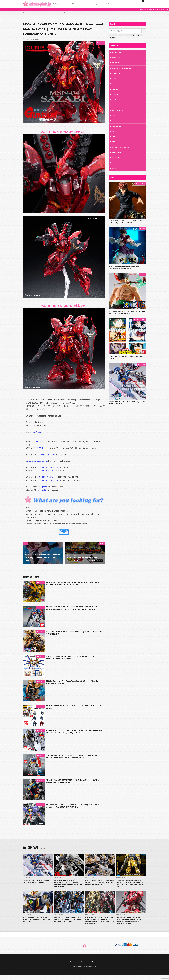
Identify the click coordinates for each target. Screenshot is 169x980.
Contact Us (85, 967)
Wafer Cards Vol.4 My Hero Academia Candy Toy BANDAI (127, 367)
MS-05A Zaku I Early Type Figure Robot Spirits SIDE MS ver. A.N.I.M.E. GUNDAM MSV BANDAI (72, 683)
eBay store (96, 967)
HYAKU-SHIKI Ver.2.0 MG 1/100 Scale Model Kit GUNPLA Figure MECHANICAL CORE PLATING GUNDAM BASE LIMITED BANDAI (130, 884)
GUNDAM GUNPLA (49, 467)
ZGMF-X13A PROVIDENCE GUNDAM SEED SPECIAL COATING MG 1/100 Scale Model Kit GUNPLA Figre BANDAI (68, 922)
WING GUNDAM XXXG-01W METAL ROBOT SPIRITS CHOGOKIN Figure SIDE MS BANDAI (37, 921)
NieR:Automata (117, 131)
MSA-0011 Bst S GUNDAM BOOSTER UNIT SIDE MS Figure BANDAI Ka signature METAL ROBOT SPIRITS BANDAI (72, 806)
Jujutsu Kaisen (117, 108)
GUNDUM (113, 38)
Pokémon (121, 35)
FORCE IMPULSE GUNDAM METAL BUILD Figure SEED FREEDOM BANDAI (127, 413)
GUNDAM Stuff (47, 470)
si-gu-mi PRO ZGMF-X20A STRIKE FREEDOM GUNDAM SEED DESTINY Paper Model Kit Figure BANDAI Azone (73, 658)
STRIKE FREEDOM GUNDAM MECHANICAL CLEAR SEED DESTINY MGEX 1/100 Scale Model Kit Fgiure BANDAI (99, 884)
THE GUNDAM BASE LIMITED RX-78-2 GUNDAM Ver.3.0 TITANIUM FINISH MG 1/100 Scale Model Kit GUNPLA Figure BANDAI (73, 758)
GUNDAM (35, 13)
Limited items (84, 4)
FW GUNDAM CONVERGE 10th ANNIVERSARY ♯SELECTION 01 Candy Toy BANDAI (74, 707)
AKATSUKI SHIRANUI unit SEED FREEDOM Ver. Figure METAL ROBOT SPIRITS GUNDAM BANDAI (73, 633)
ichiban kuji (113, 35)
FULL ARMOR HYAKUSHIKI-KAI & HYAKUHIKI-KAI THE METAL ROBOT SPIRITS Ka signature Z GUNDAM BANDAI (74, 584)
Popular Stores (110, 4)
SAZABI (40, 441)
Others (114, 142)
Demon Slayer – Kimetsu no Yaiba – (124, 69)
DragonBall (139, 35)
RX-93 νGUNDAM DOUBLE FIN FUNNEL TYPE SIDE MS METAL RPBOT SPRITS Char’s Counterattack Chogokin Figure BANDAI (74, 732)
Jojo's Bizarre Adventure (120, 103)
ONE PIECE (116, 136)
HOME (27, 13)
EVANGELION (117, 80)
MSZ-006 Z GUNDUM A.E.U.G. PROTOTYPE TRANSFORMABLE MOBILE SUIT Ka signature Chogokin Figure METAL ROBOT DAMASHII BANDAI (74, 610)
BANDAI (37, 432)
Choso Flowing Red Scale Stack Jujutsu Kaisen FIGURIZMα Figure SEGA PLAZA (126, 276)
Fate (113, 86)
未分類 (114, 176)
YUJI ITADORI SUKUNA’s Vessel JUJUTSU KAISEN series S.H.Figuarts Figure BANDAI (127, 230)
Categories (57, 4)
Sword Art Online (118, 170)
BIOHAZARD (116, 64)
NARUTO (115, 120)
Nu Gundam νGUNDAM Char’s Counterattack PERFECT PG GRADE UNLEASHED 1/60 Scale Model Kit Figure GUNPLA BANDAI (68, 884)
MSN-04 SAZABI (47, 454)
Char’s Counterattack (37, 461)
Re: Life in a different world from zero (124, 153)
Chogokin (42, 487)
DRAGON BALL (117, 75)
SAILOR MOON (117, 159)
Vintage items (97, 4)
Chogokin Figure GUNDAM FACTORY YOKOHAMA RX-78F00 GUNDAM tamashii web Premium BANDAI (73, 782)
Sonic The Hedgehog (119, 164)
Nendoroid (115, 125)
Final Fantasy (116, 92)
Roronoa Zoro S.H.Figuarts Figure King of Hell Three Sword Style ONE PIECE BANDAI (126, 322)
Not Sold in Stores (70, 4)
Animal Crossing (130, 35)
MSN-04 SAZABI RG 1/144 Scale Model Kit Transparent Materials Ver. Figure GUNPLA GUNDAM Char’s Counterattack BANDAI (77, 13)
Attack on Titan (117, 58)
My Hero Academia (118, 114)
